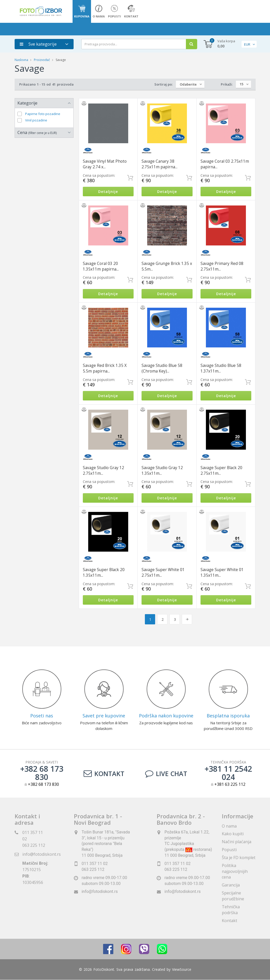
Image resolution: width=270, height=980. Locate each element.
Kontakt (104, 774)
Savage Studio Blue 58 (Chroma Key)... (162, 368)
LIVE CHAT (166, 774)
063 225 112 (34, 845)
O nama (229, 826)
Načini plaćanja (237, 842)
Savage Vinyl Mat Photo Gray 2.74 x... (105, 164)
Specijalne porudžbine (233, 896)
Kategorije (27, 103)
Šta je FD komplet (239, 858)
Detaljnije (108, 192)
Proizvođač (42, 60)
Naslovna (21, 60)
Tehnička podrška (231, 910)
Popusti (229, 850)
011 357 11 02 (95, 864)
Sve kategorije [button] (38, 44)
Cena (37, 132)
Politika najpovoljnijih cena (235, 871)
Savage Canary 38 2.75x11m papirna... (159, 164)
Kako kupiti (233, 834)
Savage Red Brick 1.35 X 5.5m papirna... (105, 368)
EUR (247, 44)
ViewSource (182, 970)
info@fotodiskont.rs (42, 854)
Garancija (231, 885)
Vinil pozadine (36, 120)
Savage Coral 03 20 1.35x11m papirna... (101, 266)
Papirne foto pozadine (43, 114)
